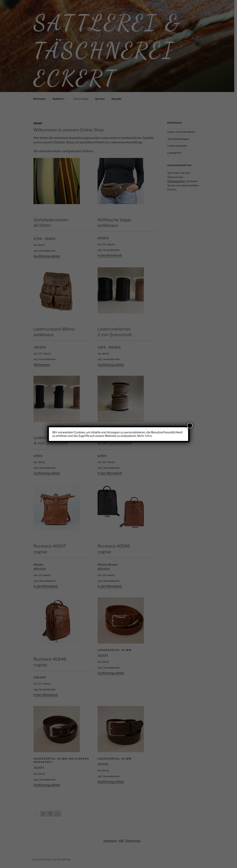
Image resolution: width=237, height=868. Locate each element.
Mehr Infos (145, 436)
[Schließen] (190, 426)
